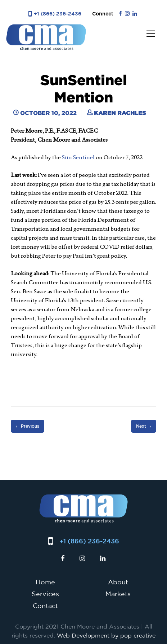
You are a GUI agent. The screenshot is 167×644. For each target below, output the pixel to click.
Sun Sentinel (78, 157)
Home (45, 582)
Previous (28, 426)
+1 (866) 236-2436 (58, 13)
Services (45, 594)
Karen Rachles (120, 113)
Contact (45, 606)
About (118, 582)
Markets (118, 594)
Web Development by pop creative (106, 635)
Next (144, 426)
